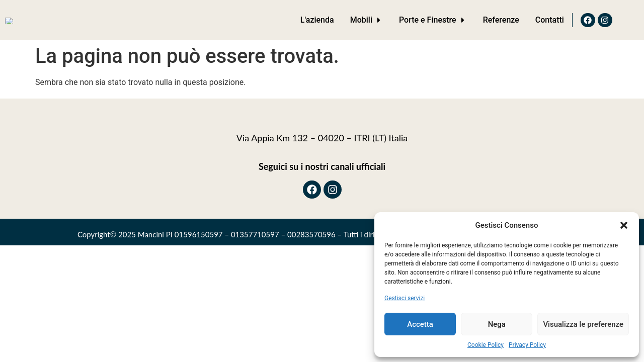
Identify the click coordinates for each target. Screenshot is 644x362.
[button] (624, 225)
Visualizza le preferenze (583, 324)
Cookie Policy (486, 345)
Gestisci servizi (405, 298)
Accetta (420, 324)
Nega (497, 324)
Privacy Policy (527, 345)
